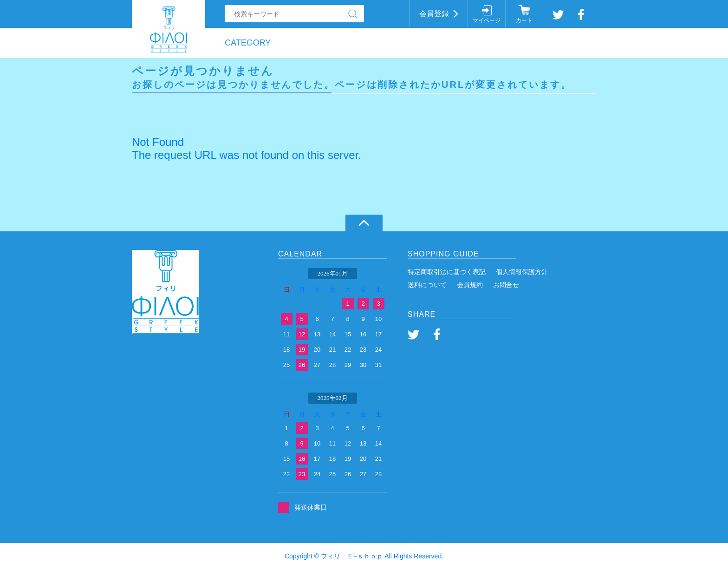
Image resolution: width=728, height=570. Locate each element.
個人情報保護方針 (522, 272)
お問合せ (506, 285)
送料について (427, 285)
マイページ (487, 20)
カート (524, 20)
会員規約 (470, 285)
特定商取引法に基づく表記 (447, 272)
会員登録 (434, 14)
